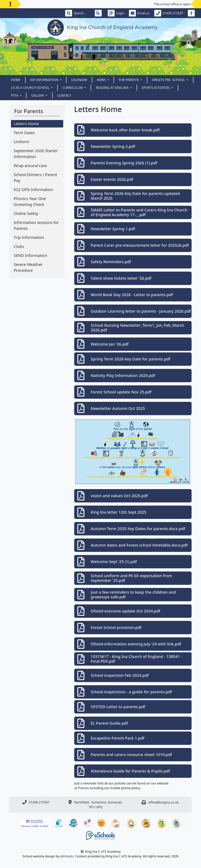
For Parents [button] (129, 80)
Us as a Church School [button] (31, 88)
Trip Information (29, 237)
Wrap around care (30, 166)
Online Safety (26, 213)
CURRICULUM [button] (73, 88)
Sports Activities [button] (156, 88)
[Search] (82, 13)
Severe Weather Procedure (28, 267)
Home (16, 80)
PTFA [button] (15, 96)
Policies (83, 788)
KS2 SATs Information (33, 190)
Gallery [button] (38, 96)
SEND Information (30, 255)
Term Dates (24, 133)
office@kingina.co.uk (164, 802)
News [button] (102, 80)
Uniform (21, 142)
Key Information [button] (45, 80)
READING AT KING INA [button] (113, 88)
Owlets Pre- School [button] (169, 80)
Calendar (79, 80)
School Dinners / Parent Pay (35, 178)
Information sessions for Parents (36, 225)
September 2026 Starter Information (36, 154)
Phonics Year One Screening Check (30, 202)
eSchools (67, 856)
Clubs (19, 246)
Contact (64, 96)
